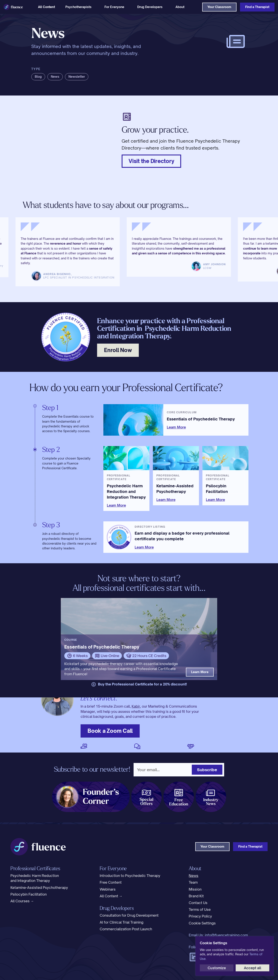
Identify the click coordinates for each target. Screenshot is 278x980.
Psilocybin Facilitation (29, 894)
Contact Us (198, 903)
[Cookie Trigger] (202, 923)
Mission (195, 889)
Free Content (111, 882)
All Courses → (22, 901)
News (194, 876)
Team (193, 882)
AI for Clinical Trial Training (122, 922)
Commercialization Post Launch (126, 929)
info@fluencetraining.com (226, 935)
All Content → (111, 896)
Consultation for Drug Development (129, 915)
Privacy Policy (200, 916)
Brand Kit (196, 896)
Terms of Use (200, 909)
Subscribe (207, 770)
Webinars (108, 889)
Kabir (136, 706)
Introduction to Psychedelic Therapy (130, 876)
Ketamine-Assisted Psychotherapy (39, 888)
